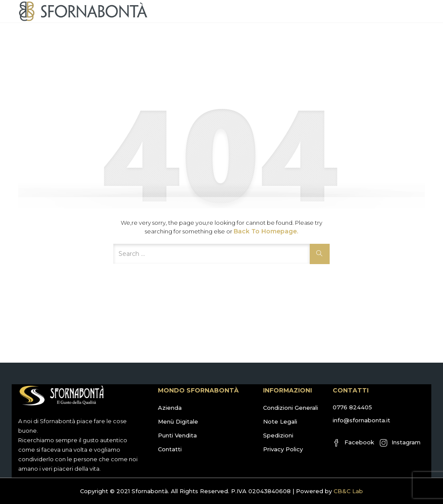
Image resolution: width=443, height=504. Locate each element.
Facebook (353, 443)
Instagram (400, 443)
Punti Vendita (177, 435)
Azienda (170, 408)
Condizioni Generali (291, 408)
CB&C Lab (348, 491)
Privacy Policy (283, 449)
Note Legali (280, 421)
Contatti (170, 449)
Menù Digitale (178, 421)
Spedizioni (278, 435)
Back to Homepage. (266, 231)
